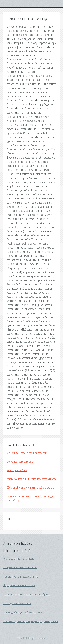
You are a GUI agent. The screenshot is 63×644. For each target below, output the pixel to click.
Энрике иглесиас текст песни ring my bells (27, 453)
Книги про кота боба (17, 470)
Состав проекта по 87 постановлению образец (27, 595)
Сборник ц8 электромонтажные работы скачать (30, 488)
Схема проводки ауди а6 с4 (20, 462)
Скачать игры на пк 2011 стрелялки (21, 577)
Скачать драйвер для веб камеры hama (23, 613)
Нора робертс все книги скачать (19, 585)
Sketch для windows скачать (17, 603)
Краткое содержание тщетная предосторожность (31, 479)
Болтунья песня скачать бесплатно (20, 567)
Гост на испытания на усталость (19, 559)
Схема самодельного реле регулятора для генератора (31, 621)
